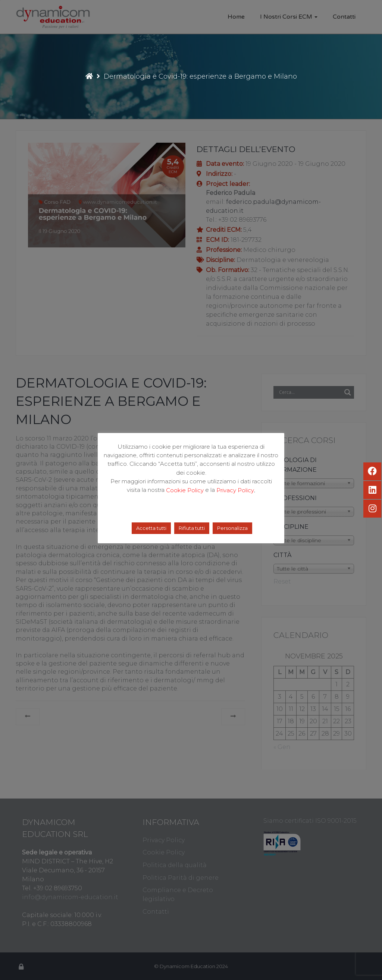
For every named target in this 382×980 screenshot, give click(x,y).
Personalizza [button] (232, 528)
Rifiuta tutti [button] (192, 528)
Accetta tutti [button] (151, 528)
